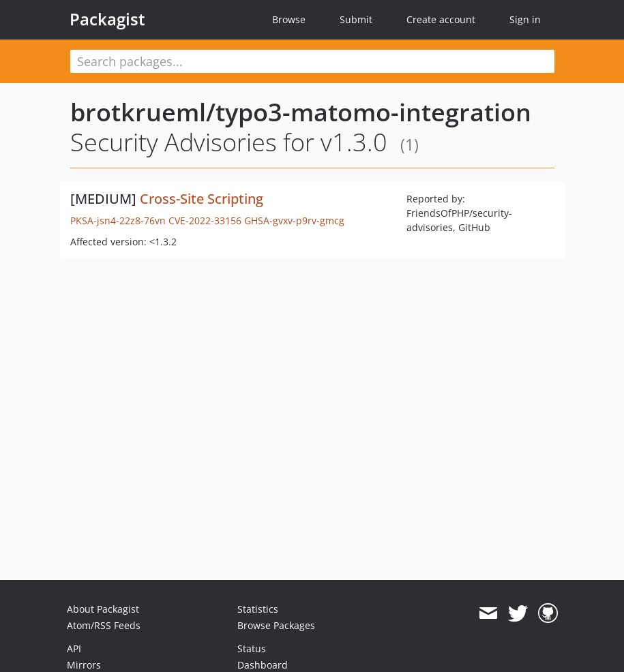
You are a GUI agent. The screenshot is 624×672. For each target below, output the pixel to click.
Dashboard (263, 665)
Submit (356, 19)
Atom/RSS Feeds (104, 625)
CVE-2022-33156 (205, 220)
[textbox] (312, 61)
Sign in (525, 19)
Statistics (258, 609)
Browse (289, 19)
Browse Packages (276, 625)
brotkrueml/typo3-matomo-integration (301, 112)
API (74, 648)
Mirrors (84, 665)
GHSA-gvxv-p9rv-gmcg (294, 220)
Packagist (107, 19)
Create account (441, 19)
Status (252, 648)
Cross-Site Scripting (202, 199)
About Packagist (103, 609)
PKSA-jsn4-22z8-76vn (118, 220)
